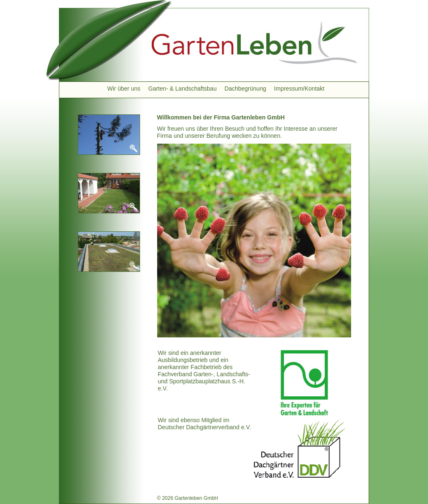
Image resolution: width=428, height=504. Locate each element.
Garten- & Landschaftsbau (182, 89)
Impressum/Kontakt (299, 89)
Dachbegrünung (245, 89)
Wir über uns (124, 89)
